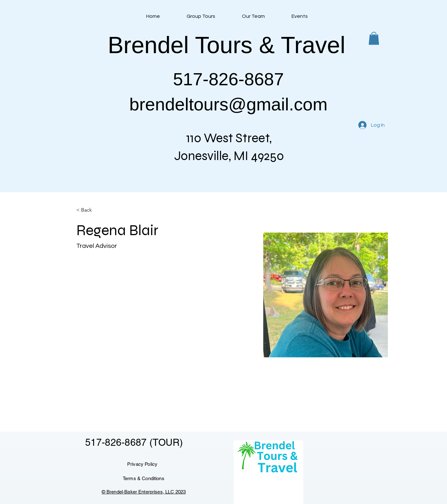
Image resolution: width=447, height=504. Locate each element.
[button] (374, 38)
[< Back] (89, 210)
